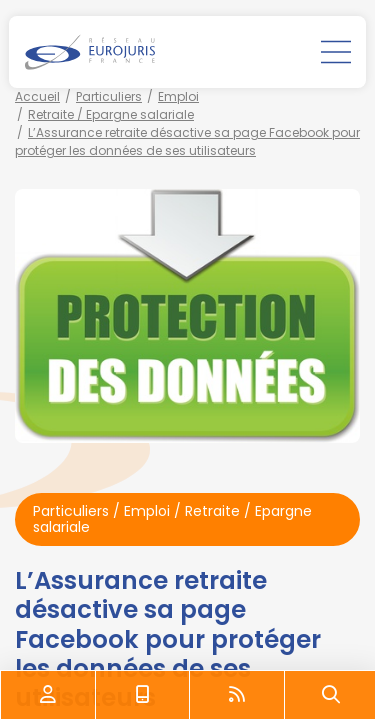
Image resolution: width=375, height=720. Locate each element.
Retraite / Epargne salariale (111, 114)
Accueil (37, 96)
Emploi (178, 96)
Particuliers (109, 96)
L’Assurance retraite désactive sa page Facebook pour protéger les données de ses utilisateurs (187, 141)
